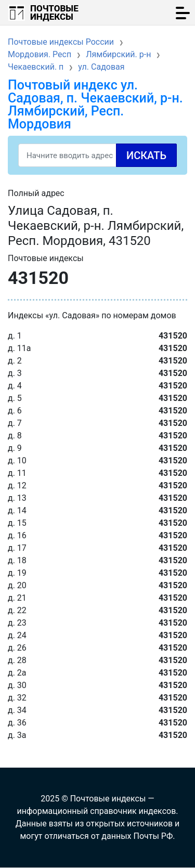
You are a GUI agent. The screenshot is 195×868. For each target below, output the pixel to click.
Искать (146, 156)
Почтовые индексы (54, 12)
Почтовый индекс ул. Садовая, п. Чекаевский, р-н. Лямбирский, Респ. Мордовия (95, 105)
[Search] (97, 155)
